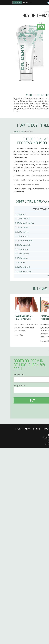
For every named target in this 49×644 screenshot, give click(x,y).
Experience (37, 429)
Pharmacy (19, 429)
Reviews (28, 429)
